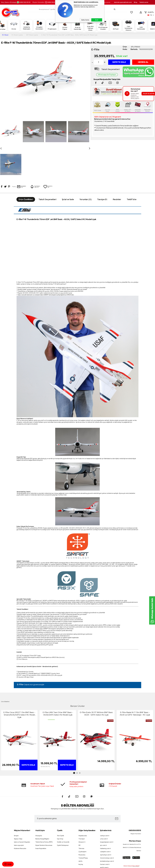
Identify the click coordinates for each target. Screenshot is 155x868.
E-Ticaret (72, 865)
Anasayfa (39, 803)
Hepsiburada (83, 803)
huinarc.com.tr (105, 832)
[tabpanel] (19, 708)
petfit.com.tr (104, 835)
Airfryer (116, 25)
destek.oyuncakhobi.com (123, 2)
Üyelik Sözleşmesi (63, 812)
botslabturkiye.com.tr (107, 828)
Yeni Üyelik (61, 803)
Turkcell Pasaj (83, 825)
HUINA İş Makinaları (27, 25)
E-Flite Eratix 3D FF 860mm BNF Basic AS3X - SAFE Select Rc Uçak (96, 681)
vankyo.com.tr (105, 803)
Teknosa (81, 816)
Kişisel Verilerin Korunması (44, 812)
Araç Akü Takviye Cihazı (90, 25)
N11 (79, 812)
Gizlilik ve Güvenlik (63, 809)
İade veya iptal (19, 812)
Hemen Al (143, 62)
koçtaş (81, 832)
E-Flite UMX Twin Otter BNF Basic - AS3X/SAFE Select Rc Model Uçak (58, 681)
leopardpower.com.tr (107, 809)
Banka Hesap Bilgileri (42, 806)
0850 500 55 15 (24, 2)
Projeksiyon (52, 25)
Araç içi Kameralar (77, 25)
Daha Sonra (85, 20)
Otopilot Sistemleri (39, 25)
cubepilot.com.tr (105, 819)
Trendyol (82, 806)
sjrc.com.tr (103, 812)
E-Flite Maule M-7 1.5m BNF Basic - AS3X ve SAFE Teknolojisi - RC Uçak (135, 681)
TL (149, 12)
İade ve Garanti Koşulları (22, 809)
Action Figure (65, 25)
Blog (135, 2)
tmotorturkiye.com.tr (107, 825)
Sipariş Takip (18, 806)
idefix (80, 828)
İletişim (16, 803)
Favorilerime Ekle (48, 154)
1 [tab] (74, 740)
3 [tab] (80, 740)
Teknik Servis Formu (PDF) (44, 809)
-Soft (67, 865)
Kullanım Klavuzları (20, 816)
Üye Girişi (60, 806)
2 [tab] (77, 740)
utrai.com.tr (104, 806)
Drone (14, 25)
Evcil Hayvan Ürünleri (103, 25)
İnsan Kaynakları (41, 816)
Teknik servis (144, 2)
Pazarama (82, 822)
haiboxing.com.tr (105, 816)
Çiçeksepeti (82, 819)
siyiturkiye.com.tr (106, 822)
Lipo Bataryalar (141, 25)
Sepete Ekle (119, 62)
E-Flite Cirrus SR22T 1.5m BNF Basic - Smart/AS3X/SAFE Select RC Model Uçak (19, 682)
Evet (97, 20)
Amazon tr (82, 809)
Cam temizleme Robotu (128, 25)
